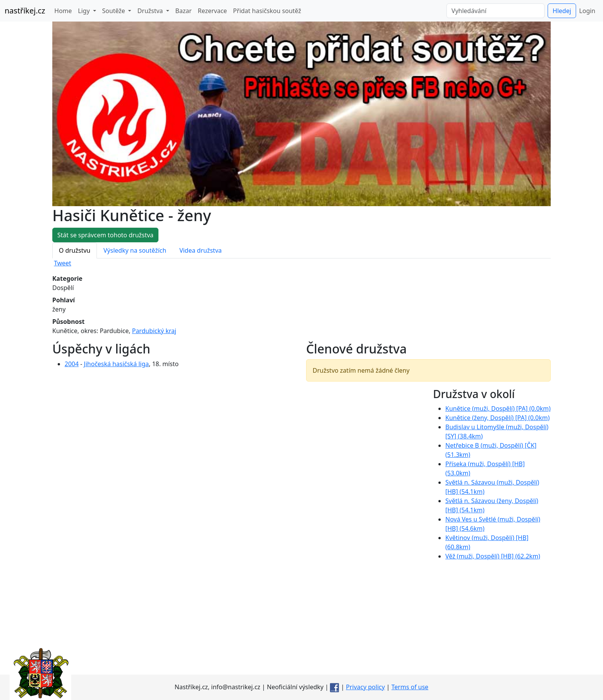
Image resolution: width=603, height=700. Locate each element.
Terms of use (410, 687)
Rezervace (212, 11)
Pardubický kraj (154, 331)
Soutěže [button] (115, 11)
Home (63, 11)
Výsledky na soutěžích (135, 250)
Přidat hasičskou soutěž (267, 11)
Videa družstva (200, 250)
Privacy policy (366, 687)
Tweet (62, 263)
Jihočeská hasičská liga (116, 364)
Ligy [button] (85, 11)
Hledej (562, 11)
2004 (72, 364)
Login (587, 11)
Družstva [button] (151, 11)
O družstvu (75, 250)
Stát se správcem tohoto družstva (105, 235)
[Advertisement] (301, 621)
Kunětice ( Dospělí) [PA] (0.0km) (498, 408)
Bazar (183, 11)
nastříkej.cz (25, 11)
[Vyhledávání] (496, 11)
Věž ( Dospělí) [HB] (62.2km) (493, 556)
